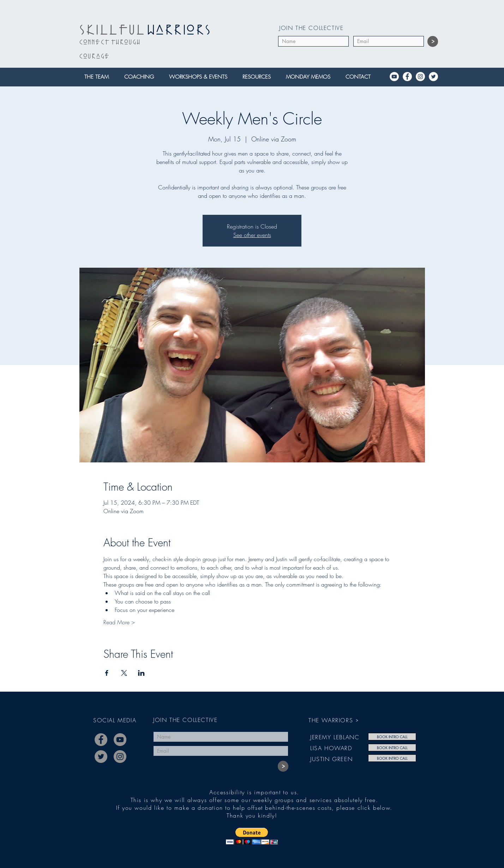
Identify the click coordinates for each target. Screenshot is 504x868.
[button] (99, 77)
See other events (252, 235)
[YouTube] (394, 77)
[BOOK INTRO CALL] (392, 737)
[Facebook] (407, 77)
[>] (433, 41)
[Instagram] (420, 77)
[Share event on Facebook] (107, 673)
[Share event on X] (124, 673)
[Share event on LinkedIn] (141, 673)
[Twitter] (433, 77)
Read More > (119, 622)
